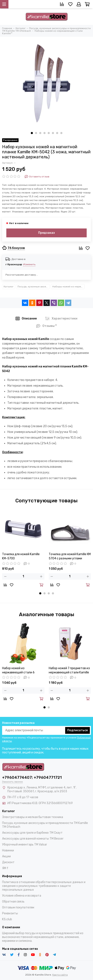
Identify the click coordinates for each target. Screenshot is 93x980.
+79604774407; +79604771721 (32, 777)
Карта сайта (60, 975)
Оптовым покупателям (18, 907)
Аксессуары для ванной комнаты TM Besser (33, 839)
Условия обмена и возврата (22, 896)
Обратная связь (13, 902)
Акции (6, 856)
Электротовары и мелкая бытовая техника (33, 817)
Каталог (9, 287)
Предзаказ (46, 233)
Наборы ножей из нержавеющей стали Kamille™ (68, 287)
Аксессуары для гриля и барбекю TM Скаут (32, 833)
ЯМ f (5, 868)
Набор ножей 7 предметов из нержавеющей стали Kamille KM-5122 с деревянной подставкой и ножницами (69, 671)
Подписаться (77, 730)
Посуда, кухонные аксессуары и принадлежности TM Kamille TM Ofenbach (34, 287)
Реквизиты (10, 913)
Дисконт (8, 862)
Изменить (29, 264)
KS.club (7, 919)
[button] (32, 133)
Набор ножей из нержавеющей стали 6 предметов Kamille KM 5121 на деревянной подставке (23, 671)
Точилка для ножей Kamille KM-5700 (21, 556)
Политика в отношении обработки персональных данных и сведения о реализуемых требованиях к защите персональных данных (44, 886)
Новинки (8, 850)
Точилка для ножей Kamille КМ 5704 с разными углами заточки (70, 557)
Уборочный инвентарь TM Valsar (25, 845)
